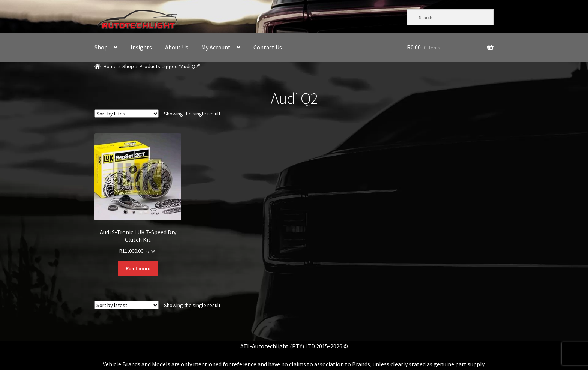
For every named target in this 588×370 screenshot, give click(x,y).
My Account (216, 47)
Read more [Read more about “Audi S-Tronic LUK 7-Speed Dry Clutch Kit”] (138, 268)
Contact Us (268, 47)
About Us (177, 47)
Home (110, 66)
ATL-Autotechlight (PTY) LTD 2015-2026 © (294, 346)
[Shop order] (127, 114)
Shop (101, 47)
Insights (141, 47)
